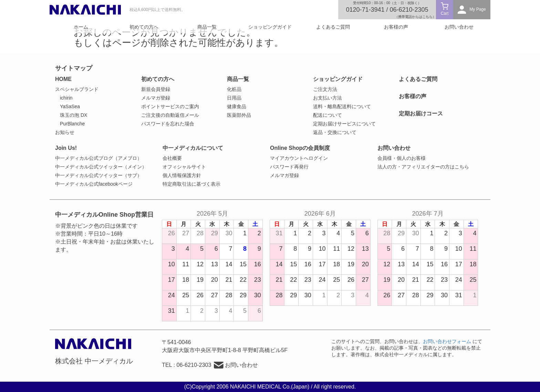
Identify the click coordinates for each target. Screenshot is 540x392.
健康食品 (237, 106)
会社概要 (172, 158)
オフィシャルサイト (184, 167)
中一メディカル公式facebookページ (94, 184)
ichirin (66, 98)
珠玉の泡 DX (74, 115)
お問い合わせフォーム (447, 342)
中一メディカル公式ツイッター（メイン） (101, 167)
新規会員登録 (156, 89)
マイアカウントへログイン (299, 158)
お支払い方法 (328, 98)
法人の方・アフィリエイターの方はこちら (423, 167)
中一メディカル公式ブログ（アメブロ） (98, 158)
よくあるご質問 (333, 27)
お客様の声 (396, 27)
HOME (63, 79)
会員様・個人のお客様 (402, 158)
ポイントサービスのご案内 (170, 106)
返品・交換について (335, 132)
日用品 (234, 98)
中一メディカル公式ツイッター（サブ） (98, 175)
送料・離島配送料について (342, 106)
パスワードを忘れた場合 (168, 124)
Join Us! (66, 148)
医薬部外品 (239, 115)
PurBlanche (72, 124)
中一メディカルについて (193, 148)
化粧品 (234, 89)
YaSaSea (70, 106)
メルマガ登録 (156, 98)
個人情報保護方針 (182, 175)
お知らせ (65, 132)
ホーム (81, 27)
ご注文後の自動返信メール (170, 115)
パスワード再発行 (289, 167)
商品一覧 (207, 27)
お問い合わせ (459, 27)
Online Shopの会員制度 (300, 148)
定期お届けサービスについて (344, 124)
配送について (328, 115)
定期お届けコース (421, 114)
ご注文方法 (325, 89)
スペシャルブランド (77, 89)
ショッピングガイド (270, 27)
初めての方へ (144, 27)
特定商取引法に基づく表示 (191, 184)
